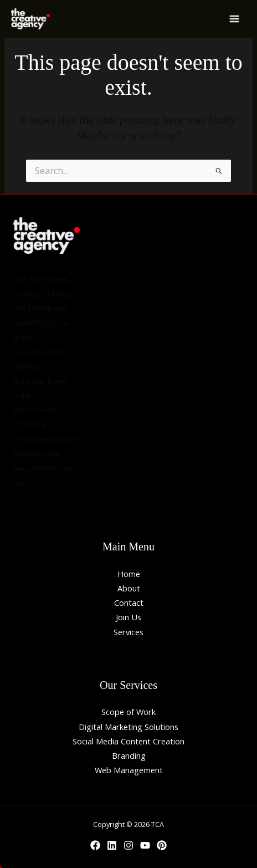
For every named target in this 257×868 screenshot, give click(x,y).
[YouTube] (145, 845)
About (129, 588)
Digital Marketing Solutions (128, 727)
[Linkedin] (112, 845)
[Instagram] (128, 845)
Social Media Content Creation (128, 741)
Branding (129, 755)
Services (128, 632)
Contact (129, 603)
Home (129, 574)
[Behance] (162, 845)
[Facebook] (95, 845)
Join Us (128, 617)
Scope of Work (128, 712)
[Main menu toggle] (234, 19)
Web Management (129, 770)
